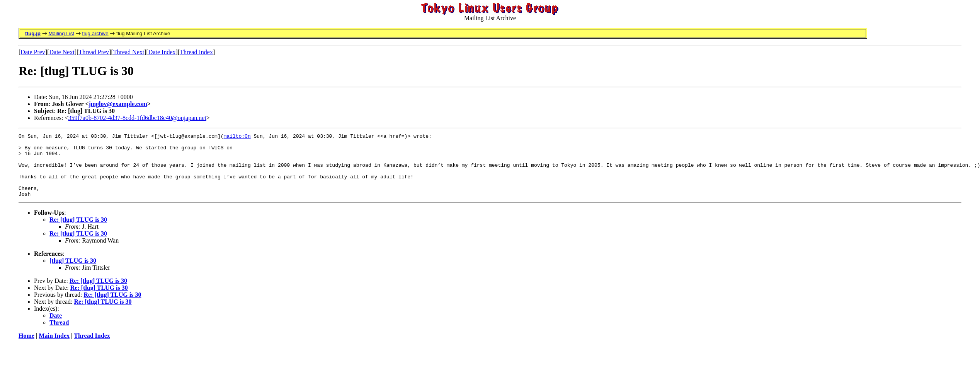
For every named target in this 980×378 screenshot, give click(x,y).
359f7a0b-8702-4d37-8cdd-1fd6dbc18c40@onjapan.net (137, 118)
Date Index (162, 52)
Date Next (62, 52)
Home (26, 348)
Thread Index (196, 52)
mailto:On (237, 137)
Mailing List (61, 33)
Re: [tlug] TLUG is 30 (78, 232)
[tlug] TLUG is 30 (73, 273)
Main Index (54, 348)
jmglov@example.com (118, 104)
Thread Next (129, 52)
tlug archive (95, 33)
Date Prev (33, 52)
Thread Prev (94, 52)
